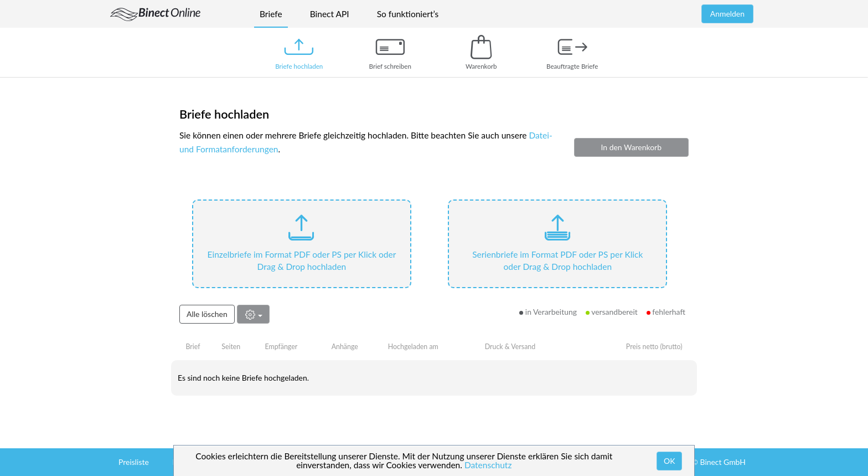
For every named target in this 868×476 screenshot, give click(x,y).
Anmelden (727, 14)
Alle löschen (207, 314)
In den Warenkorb (631, 147)
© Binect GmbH (719, 462)
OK (669, 461)
